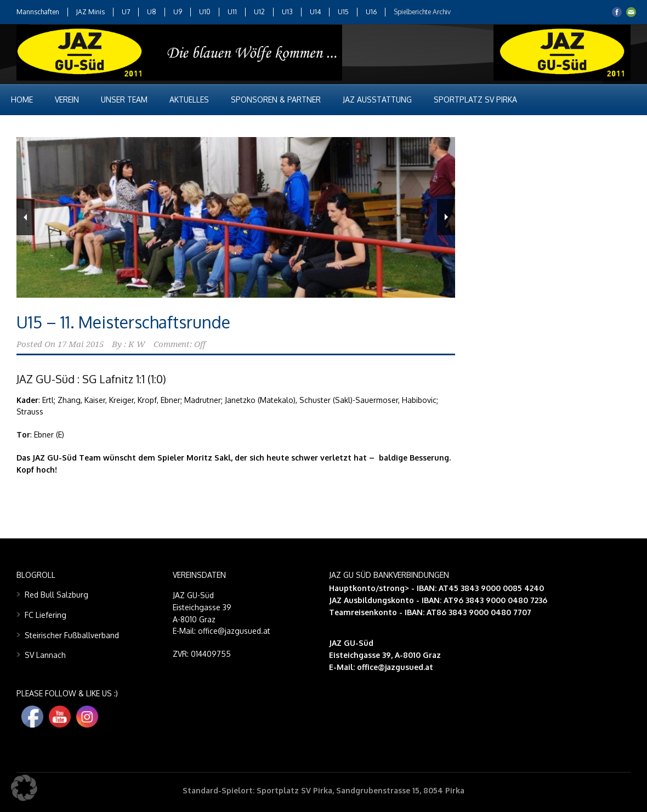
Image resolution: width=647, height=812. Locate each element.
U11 (232, 12)
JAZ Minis (90, 12)
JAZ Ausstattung (377, 100)
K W (137, 344)
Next (446, 217)
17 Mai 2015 (81, 344)
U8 (152, 12)
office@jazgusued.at (395, 667)
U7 (126, 12)
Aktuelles (189, 100)
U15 (343, 12)
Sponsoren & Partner (276, 100)
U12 (259, 12)
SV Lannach (45, 655)
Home (22, 100)
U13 (287, 12)
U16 (371, 12)
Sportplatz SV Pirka (475, 100)
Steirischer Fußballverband (72, 635)
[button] (24, 788)
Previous (25, 217)
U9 (178, 12)
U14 (315, 12)
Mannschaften (38, 12)
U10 (205, 12)
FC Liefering (46, 615)
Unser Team (124, 100)
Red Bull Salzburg (56, 595)
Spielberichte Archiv (422, 12)
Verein (67, 100)
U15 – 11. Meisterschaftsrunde (123, 322)
